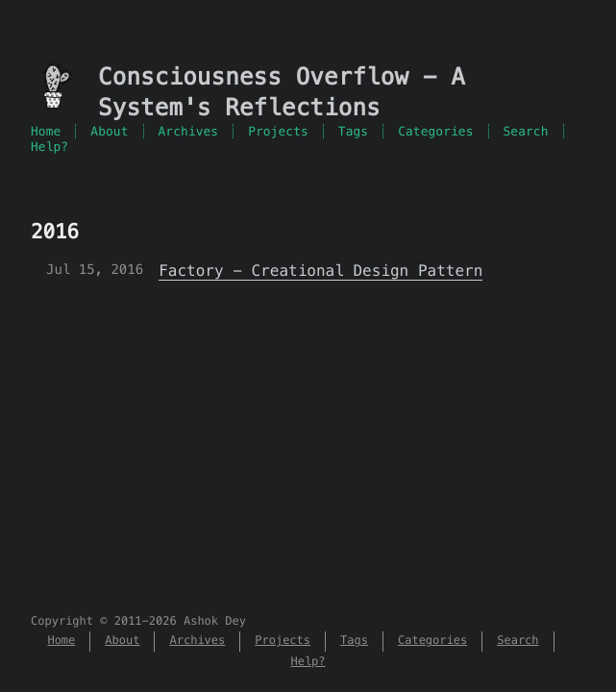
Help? (49, 147)
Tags (353, 131)
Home (46, 131)
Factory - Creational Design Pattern (320, 271)
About (109, 131)
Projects (278, 131)
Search (526, 131)
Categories (435, 131)
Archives (189, 131)
